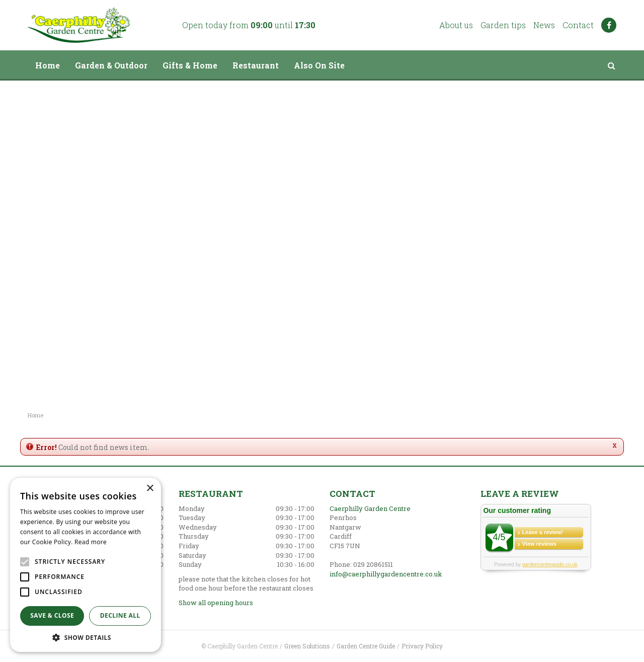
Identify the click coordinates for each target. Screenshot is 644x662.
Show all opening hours (216, 603)
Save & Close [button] (52, 615)
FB (609, 25)
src (611, 65)
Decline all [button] (120, 615)
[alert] (86, 565)
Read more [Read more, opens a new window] (91, 542)
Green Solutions (307, 646)
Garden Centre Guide (366, 646)
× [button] (150, 489)
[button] (86, 637)
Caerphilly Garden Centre (370, 508)
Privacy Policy (422, 646)
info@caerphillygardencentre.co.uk (386, 574)
